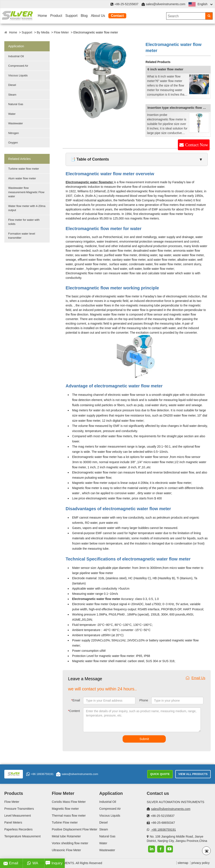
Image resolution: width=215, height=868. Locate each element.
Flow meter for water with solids (24, 222)
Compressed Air (18, 66)
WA (32, 863)
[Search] (209, 16)
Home (42, 16)
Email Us (196, 678)
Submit (144, 739)
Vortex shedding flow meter (70, 843)
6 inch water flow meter (165, 69)
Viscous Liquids (18, 75)
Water (12, 114)
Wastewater (16, 123)
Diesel (12, 85)
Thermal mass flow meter (69, 816)
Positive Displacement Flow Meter (75, 829)
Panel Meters (13, 822)
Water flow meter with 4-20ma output (27, 208)
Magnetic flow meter (65, 809)
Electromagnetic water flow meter (96, 599)
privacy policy (201, 863)
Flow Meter (61, 32)
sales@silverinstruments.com (166, 4)
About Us (98, 16)
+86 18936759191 (40, 774)
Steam (12, 95)
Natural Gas (16, 104)
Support (71, 16)
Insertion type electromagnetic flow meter (179, 108)
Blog (84, 16)
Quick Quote (160, 774)
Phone (144, 700)
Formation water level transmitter (22, 236)
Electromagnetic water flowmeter (90, 182)
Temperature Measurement (22, 836)
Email (76, 700)
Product (56, 16)
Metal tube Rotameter (66, 836)
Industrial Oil (16, 56)
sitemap (183, 863)
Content (74, 711)
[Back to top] (206, 851)
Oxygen (13, 143)
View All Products (193, 774)
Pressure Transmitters (19, 809)
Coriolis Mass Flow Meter (69, 802)
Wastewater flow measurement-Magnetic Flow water (26, 192)
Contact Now (197, 145)
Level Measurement (18, 816)
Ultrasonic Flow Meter (66, 850)
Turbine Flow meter (65, 822)
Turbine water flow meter (24, 169)
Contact (117, 16)
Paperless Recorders (18, 829)
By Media (43, 32)
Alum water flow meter (22, 178)
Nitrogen (13, 133)
